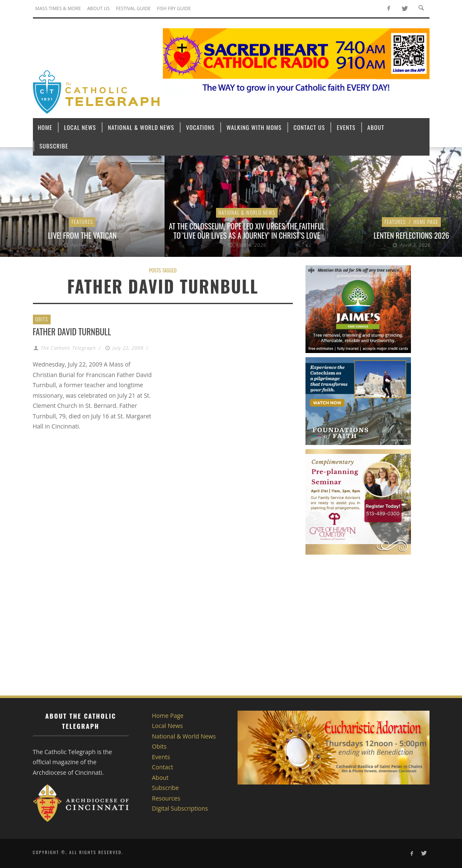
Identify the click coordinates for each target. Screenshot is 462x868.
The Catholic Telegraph (68, 348)
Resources (166, 798)
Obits (42, 319)
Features (82, 222)
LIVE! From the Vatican (82, 235)
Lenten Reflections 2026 (411, 235)
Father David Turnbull (72, 332)
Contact (162, 767)
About (160, 778)
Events (161, 757)
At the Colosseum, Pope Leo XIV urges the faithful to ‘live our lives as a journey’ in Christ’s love (247, 231)
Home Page (426, 222)
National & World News (247, 212)
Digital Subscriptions (180, 808)
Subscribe (165, 788)
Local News (167, 726)
